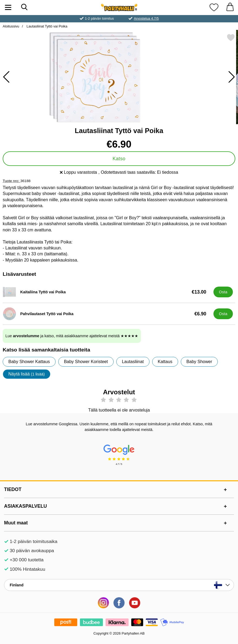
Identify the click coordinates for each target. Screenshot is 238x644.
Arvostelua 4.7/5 (146, 18)
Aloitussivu (11, 26)
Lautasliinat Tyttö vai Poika (47, 26)
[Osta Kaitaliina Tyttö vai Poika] (223, 292)
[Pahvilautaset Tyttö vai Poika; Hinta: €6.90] (107, 314)
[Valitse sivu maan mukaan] (119, 585)
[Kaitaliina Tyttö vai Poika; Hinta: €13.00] (107, 292)
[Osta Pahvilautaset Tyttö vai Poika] (223, 314)
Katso (119, 159)
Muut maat (16, 523)
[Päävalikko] (8, 7)
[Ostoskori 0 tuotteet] (230, 7)
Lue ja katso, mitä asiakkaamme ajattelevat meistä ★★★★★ (72, 336)
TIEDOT (13, 489)
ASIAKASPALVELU (25, 506)
